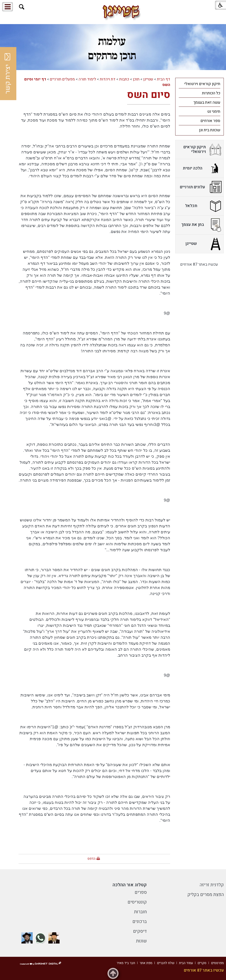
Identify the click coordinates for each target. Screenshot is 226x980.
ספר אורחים (210, 121)
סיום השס (149, 95)
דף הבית (164, 79)
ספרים (141, 892)
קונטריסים (137, 902)
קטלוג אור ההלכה (130, 885)
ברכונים (140, 922)
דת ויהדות (108, 79)
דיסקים (140, 931)
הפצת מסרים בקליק (206, 895)
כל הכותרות (211, 93)
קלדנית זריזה (212, 885)
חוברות (140, 912)
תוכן (136, 79)
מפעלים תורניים (62, 79)
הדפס (91, 859)
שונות (141, 941)
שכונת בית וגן (210, 130)
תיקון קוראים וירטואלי (202, 84)
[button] (22, 7)
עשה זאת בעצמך (207, 102)
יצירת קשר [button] (8, 74)
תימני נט (214, 112)
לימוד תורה (87, 79)
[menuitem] (200, 84)
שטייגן (148, 79)
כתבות (124, 79)
